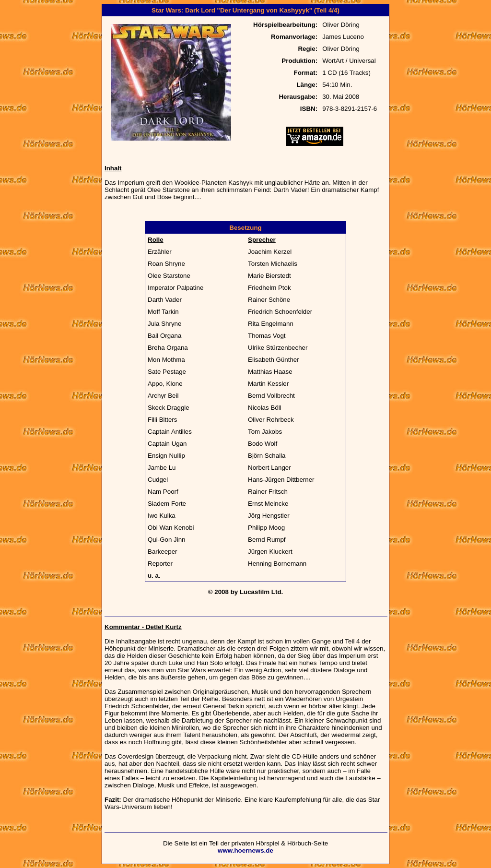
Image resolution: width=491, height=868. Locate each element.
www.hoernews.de (245, 850)
